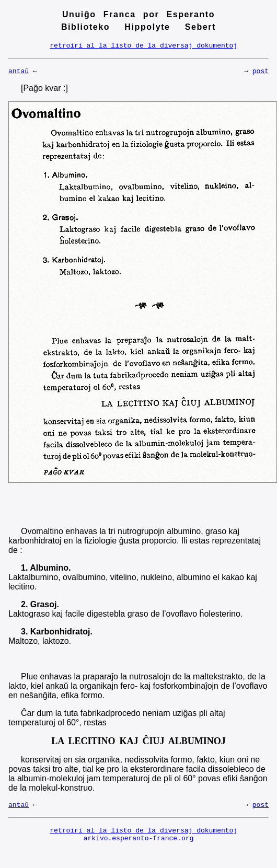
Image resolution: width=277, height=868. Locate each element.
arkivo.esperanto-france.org (139, 846)
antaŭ (19, 74)
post (261, 74)
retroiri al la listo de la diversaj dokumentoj (143, 47)
